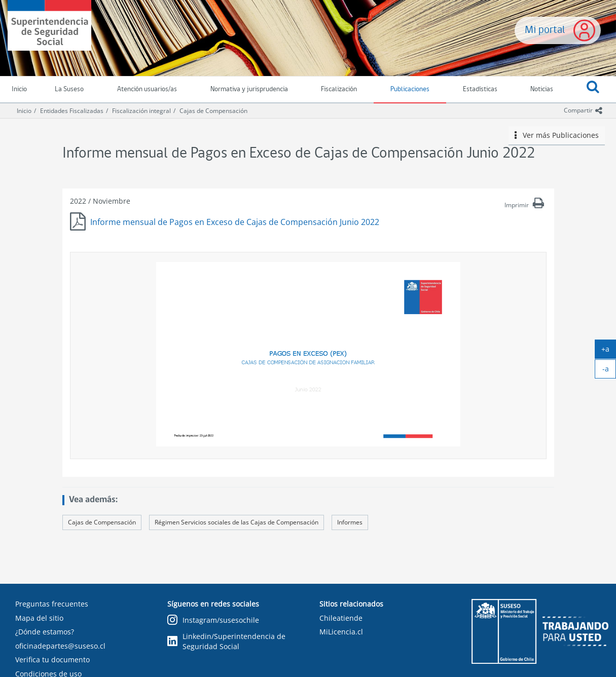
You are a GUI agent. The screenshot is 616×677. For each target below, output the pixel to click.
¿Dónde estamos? (45, 632)
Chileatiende (341, 618)
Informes (350, 522)
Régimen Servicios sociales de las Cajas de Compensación (237, 522)
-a (609, 371)
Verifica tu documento (52, 660)
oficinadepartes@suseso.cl (60, 646)
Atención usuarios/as (147, 89)
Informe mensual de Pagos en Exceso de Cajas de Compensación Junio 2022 (235, 222)
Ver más (557, 135)
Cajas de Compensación (213, 111)
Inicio (24, 111)
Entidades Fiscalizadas (72, 111)
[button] (593, 90)
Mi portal (545, 30)
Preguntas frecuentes (52, 604)
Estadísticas (480, 89)
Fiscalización (339, 89)
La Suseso (69, 89)
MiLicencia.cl (341, 632)
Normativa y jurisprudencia (249, 89)
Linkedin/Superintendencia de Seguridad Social (226, 641)
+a (609, 351)
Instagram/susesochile (213, 620)
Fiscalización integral (141, 111)
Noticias (542, 89)
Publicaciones (410, 89)
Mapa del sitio (39, 618)
